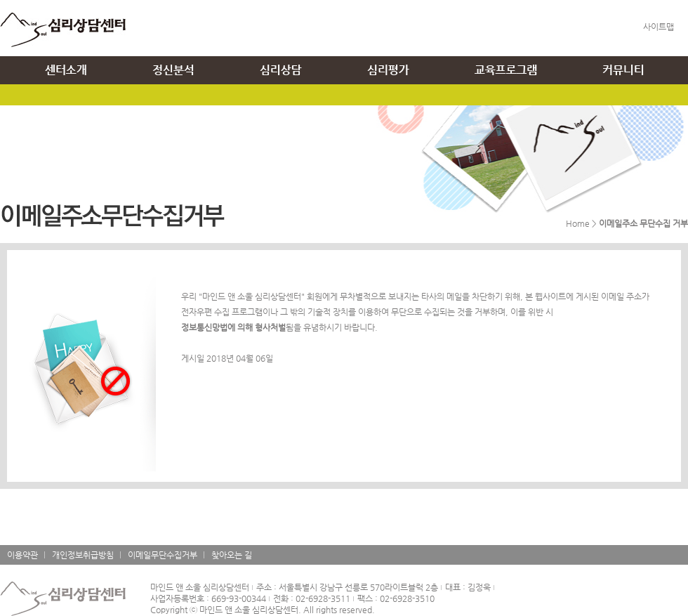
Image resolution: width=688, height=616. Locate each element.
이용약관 (22, 555)
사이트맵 (659, 27)
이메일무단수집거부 (163, 555)
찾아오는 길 (232, 555)
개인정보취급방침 (83, 555)
